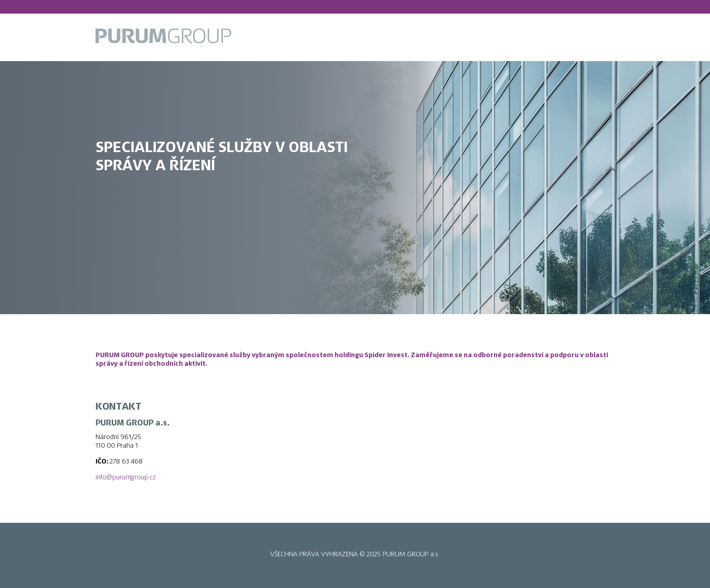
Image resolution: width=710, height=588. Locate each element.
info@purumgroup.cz (126, 477)
